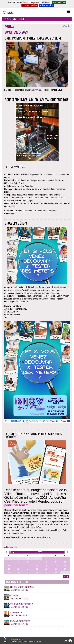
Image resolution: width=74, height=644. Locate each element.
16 (56, 566)
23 (56, 569)
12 (18, 566)
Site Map (14, 641)
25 (9, 573)
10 (65, 562)
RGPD (31, 641)
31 (37, 558)
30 (28, 558)
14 (37, 566)
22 (46, 569)
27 (28, 573)
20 (28, 569)
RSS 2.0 (25, 641)
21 (37, 569)
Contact (20, 641)
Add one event (11, 547)
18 (9, 569)
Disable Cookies (30, 5)
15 (46, 566)
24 (65, 569)
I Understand (59, 2)
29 (18, 558)
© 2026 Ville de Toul (17, 640)
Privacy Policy (46, 5)
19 (18, 569)
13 (28, 566)
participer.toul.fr (16, 505)
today (66, 577)
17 (65, 566)
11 (9, 566)
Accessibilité (37, 641)
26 (18, 573)
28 (9, 558)
